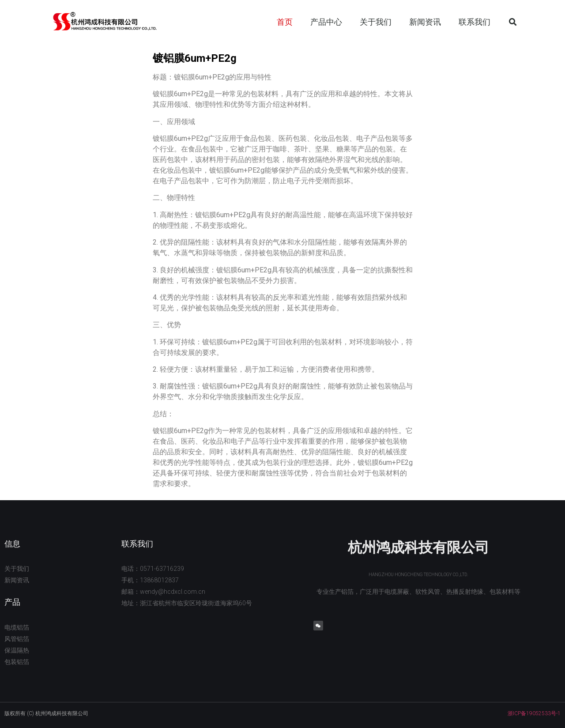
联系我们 (475, 22)
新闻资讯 (425, 22)
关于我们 (376, 22)
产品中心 (326, 22)
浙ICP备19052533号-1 (534, 713)
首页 (285, 22)
